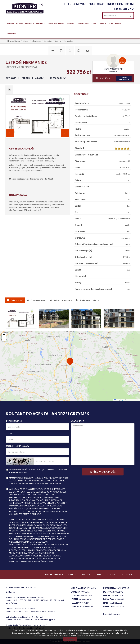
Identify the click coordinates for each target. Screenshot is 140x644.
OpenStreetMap (130, 400)
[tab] (9, 90)
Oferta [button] (29, 24)
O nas (94, 24)
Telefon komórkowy (17, 446)
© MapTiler (122, 400)
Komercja (41, 24)
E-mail (9, 434)
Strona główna (15, 24)
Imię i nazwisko (14, 421)
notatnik (12, 33)
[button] (70, 362)
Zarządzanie (83, 24)
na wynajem (84, 588)
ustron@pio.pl (49, 620)
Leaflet (117, 400)
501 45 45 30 (103, 78)
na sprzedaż (116, 588)
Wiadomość (77, 421)
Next (65, 133)
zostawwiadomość (124, 78)
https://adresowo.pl (112, 614)
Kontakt (120, 24)
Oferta (72, 574)
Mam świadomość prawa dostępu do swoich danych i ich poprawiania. (37, 471)
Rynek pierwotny (56, 24)
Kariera (70, 24)
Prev (10, 133)
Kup (111, 24)
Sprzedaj (103, 24)
